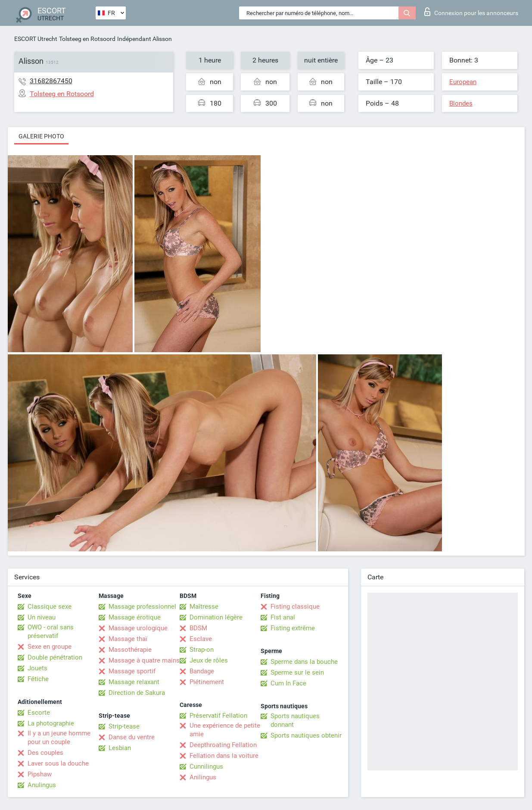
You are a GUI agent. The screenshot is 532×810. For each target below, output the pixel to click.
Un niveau (42, 617)
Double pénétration (55, 657)
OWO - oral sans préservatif (51, 632)
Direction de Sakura (137, 693)
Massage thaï (128, 639)
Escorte (39, 713)
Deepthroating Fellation (223, 745)
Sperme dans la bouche (304, 662)
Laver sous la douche (58, 763)
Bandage (202, 671)
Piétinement (207, 682)
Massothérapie (130, 650)
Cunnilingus (206, 766)
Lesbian (120, 748)
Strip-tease (124, 726)
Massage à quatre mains (144, 660)
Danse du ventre (132, 737)
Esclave (201, 639)
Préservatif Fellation (218, 716)
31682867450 (51, 81)
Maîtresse (204, 607)
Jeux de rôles (209, 660)
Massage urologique (138, 628)
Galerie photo (41, 136)
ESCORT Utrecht (36, 39)
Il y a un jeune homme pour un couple (59, 738)
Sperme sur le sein (297, 672)
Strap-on (202, 650)
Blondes (461, 103)
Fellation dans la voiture (224, 756)
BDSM (198, 628)
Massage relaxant (134, 682)
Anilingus (203, 777)
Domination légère (216, 617)
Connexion (471, 12)
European (463, 82)
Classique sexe (50, 607)
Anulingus (42, 785)
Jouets (37, 668)
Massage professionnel (142, 607)
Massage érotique (135, 617)
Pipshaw (40, 774)
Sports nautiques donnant (295, 720)
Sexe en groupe (50, 647)
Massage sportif (132, 671)
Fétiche (38, 679)
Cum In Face (288, 683)
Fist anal (283, 617)
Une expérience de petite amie (225, 730)
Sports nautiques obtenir (306, 735)
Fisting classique (295, 607)
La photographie (51, 723)
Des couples (45, 753)
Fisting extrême (293, 628)
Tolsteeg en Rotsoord (87, 39)
